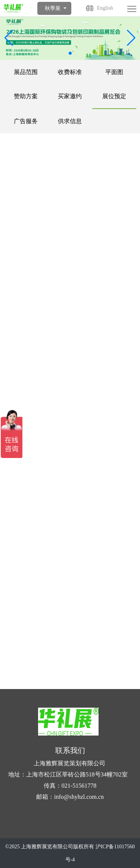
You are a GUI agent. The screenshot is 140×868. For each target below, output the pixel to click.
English (105, 8)
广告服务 (26, 121)
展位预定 (114, 96)
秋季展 (53, 8)
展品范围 (26, 72)
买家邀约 (70, 96)
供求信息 (70, 121)
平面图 (114, 72)
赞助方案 (26, 96)
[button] (131, 38)
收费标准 (70, 72)
